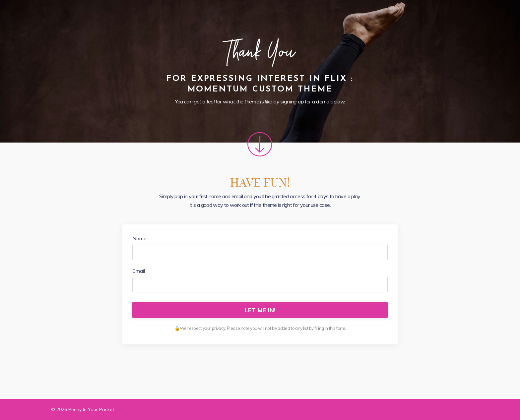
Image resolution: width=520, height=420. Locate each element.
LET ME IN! (260, 310)
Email (139, 271)
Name (139, 238)
